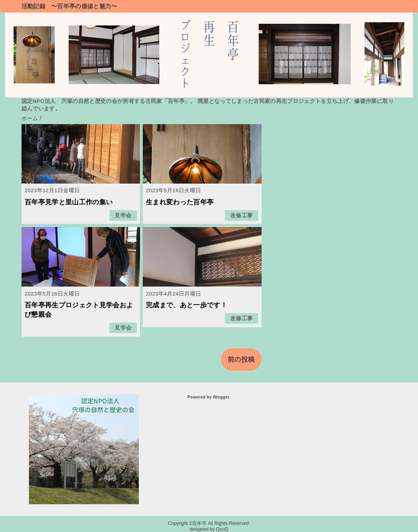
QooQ (222, 529)
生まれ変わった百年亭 (180, 202)
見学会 (123, 216)
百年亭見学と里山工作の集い (69, 202)
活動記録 (33, 6)
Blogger (221, 397)
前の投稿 (241, 360)
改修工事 (241, 216)
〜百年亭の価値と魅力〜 (84, 6)
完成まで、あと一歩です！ (187, 305)
